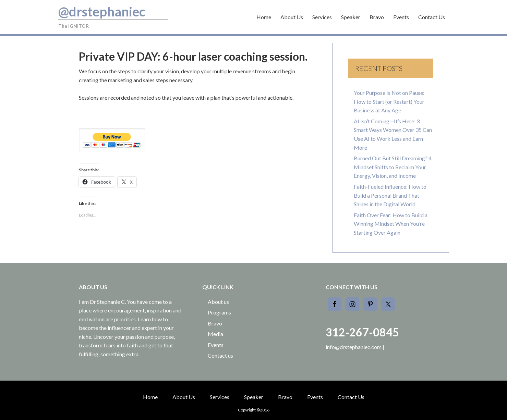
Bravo (215, 323)
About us (218, 302)
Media (215, 334)
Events (216, 345)
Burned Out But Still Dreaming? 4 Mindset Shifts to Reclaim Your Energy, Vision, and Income (393, 167)
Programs (219, 312)
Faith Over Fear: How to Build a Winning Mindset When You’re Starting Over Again (391, 224)
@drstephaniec (102, 11)
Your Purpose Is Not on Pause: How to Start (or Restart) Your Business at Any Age (389, 101)
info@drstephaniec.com (354, 347)
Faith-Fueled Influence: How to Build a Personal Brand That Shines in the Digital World (390, 195)
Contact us (220, 355)
